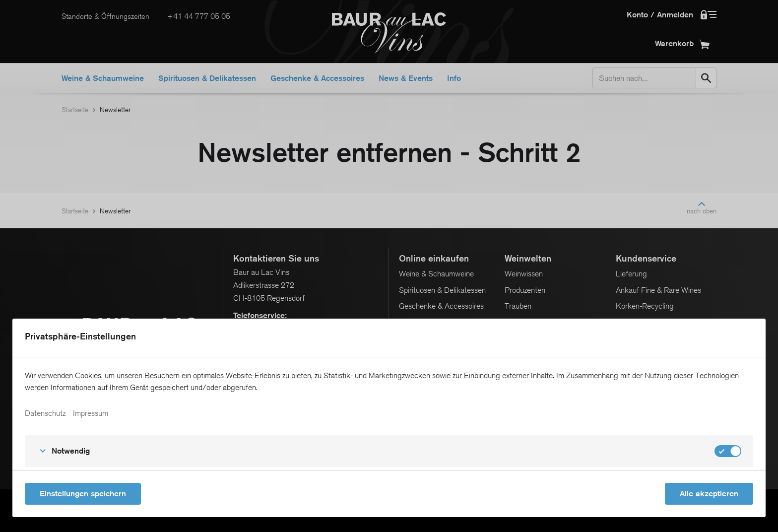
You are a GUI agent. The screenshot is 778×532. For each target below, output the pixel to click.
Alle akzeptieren (709, 494)
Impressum (91, 413)
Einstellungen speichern (83, 494)
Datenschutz (45, 413)
